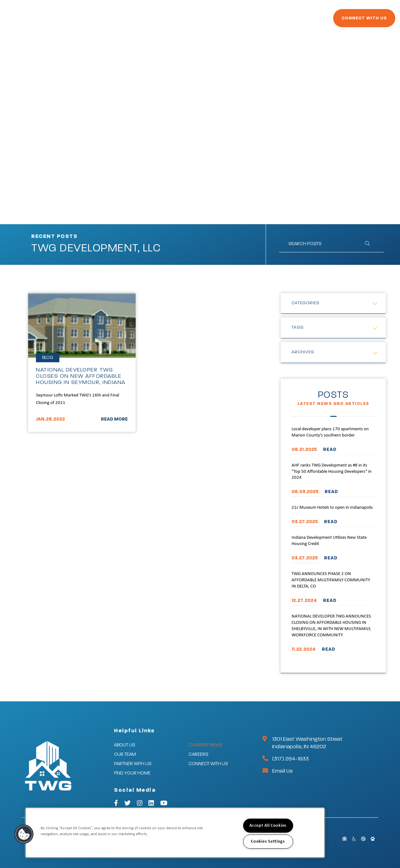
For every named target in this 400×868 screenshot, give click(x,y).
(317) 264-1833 (290, 759)
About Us (125, 745)
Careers (293, 21)
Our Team (125, 754)
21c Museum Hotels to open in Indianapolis (332, 508)
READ (330, 449)
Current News (258, 21)
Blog (48, 358)
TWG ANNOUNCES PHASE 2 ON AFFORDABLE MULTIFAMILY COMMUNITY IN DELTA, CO (331, 580)
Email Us (282, 771)
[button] (24, 834)
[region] (175, 833)
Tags (298, 327)
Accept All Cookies (268, 826)
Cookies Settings (268, 842)
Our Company (118, 21)
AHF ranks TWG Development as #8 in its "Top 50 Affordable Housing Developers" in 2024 (332, 472)
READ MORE (114, 419)
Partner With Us (165, 21)
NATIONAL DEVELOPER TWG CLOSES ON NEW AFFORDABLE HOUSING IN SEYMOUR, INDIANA (81, 376)
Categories (306, 303)
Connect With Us (347, 21)
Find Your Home (213, 21)
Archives (303, 352)
